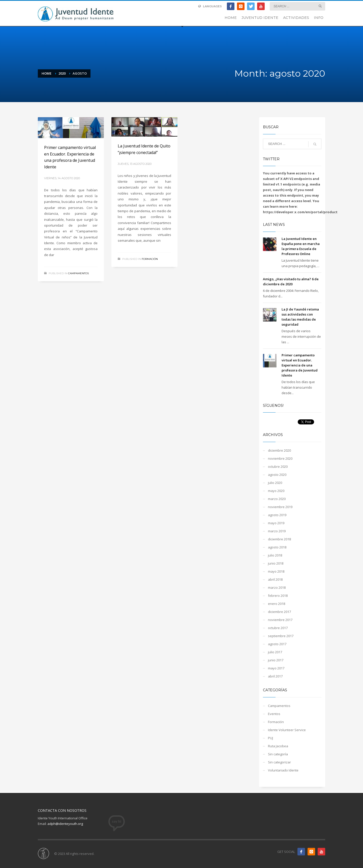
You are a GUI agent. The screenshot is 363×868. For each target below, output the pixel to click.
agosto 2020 (277, 475)
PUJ (270, 738)
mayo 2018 (276, 571)
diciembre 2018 (279, 539)
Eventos (274, 714)
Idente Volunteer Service (287, 730)
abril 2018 (275, 579)
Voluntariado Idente (283, 770)
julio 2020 (275, 483)
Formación (150, 259)
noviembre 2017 (280, 620)
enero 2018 (277, 604)
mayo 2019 (276, 523)
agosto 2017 (277, 644)
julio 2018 (275, 555)
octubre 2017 (278, 628)
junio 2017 (276, 660)
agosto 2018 (277, 547)
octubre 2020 (278, 467)
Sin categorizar (279, 762)
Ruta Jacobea (278, 746)
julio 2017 (275, 652)
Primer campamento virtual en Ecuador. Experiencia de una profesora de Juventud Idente (300, 365)
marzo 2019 (277, 531)
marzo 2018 (277, 587)
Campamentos (78, 273)
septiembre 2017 (281, 636)
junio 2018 (276, 563)
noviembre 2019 (280, 507)
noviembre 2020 (280, 458)
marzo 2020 (277, 499)
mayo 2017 (276, 668)
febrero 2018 (278, 596)
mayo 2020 (276, 491)
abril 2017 (275, 676)
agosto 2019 (277, 515)
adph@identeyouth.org (65, 824)
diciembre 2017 (279, 612)
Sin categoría (278, 754)
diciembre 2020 (279, 450)
